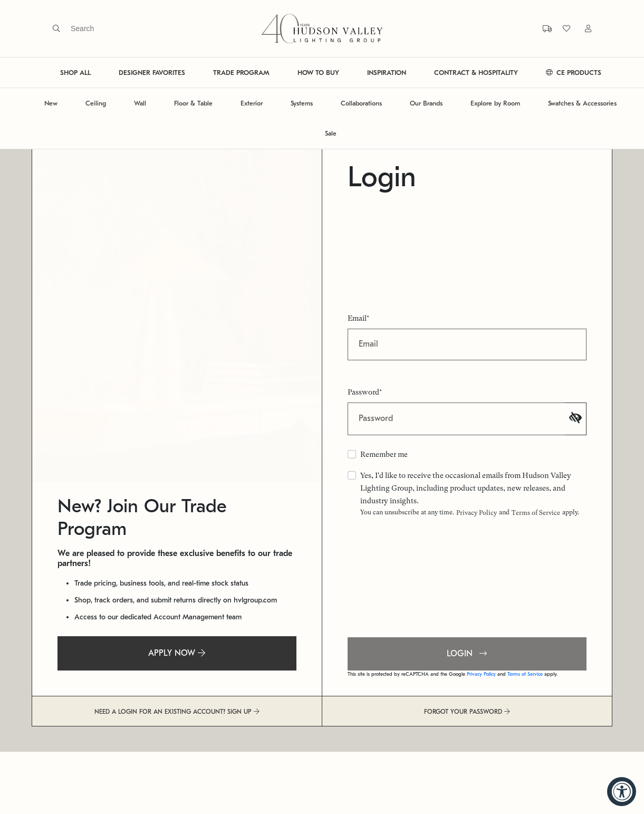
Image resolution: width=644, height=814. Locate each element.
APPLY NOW (177, 653)
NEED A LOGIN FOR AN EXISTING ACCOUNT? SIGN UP (177, 712)
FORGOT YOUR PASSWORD (467, 712)
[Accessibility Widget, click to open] (622, 792)
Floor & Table (193, 103)
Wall (140, 103)
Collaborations (361, 103)
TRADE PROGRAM (241, 73)
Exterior (252, 103)
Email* (358, 318)
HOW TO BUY (318, 73)
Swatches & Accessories (582, 103)
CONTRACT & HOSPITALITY (476, 73)
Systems (302, 103)
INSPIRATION (387, 73)
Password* (365, 392)
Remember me (384, 454)
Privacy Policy (477, 513)
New (51, 103)
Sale (331, 133)
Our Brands (426, 103)
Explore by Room (495, 103)
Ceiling (96, 103)
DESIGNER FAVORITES (152, 73)
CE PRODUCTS (574, 73)
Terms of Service (536, 513)
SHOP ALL (75, 73)
